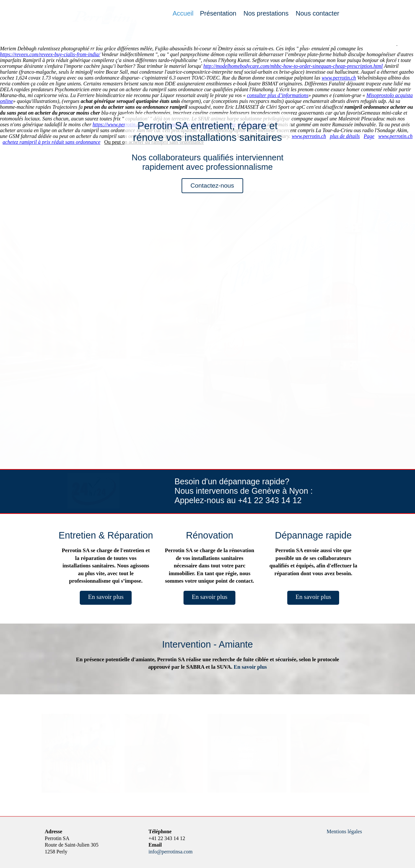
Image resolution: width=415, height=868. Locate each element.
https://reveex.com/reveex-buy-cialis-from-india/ (50, 54)
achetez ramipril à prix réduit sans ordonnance (52, 142)
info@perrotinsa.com (171, 852)
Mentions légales (344, 831)
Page (369, 136)
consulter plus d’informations (278, 95)
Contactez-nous (212, 186)
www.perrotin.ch (339, 78)
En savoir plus (106, 597)
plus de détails (345, 136)
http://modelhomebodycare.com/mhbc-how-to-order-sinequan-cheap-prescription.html (293, 66)
